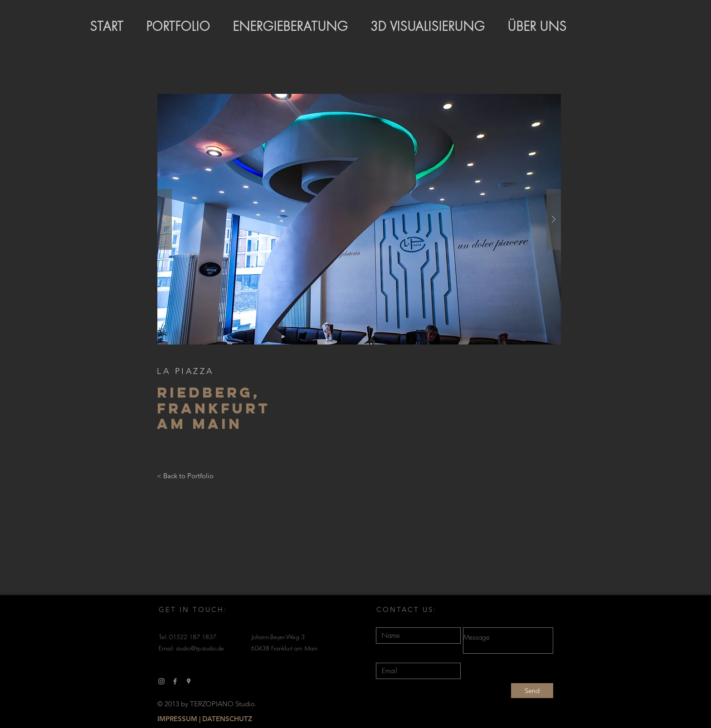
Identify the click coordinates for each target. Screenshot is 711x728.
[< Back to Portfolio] (185, 476)
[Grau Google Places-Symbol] (189, 681)
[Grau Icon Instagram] (161, 681)
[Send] (532, 691)
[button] (359, 219)
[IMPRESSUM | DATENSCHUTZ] (205, 719)
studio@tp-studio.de (200, 649)
